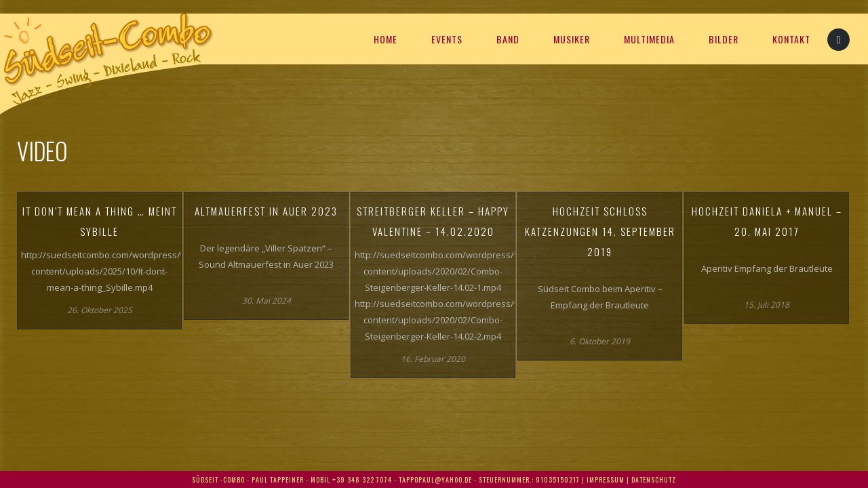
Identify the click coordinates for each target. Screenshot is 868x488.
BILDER (724, 39)
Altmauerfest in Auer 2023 (266, 211)
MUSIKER (572, 39)
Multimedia (649, 39)
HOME (386, 39)
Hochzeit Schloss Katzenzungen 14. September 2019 (600, 231)
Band (508, 39)
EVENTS (447, 39)
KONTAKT (791, 39)
